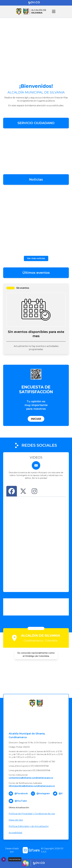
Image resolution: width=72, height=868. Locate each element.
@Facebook (21, 793)
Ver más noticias (36, 258)
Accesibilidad (15, 833)
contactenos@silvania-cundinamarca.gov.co (31, 778)
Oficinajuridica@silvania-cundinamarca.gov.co (32, 786)
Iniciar (36, 419)
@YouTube (21, 801)
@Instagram (43, 793)
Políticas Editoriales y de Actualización (29, 826)
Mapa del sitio (16, 820)
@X (61, 793)
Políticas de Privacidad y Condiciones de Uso (32, 814)
